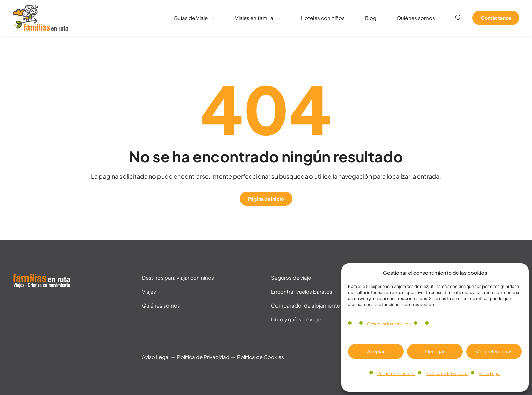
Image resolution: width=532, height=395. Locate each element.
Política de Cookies (396, 373)
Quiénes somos (416, 18)
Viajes (149, 291)
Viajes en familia (258, 18)
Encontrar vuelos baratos (302, 291)
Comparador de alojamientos (307, 305)
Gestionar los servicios (389, 324)
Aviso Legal (490, 373)
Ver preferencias (494, 351)
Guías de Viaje (194, 18)
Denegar (435, 351)
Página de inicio (266, 199)
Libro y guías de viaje (296, 319)
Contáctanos (496, 18)
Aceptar (376, 351)
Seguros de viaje (291, 278)
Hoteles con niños (323, 18)
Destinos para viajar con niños (178, 278)
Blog (371, 18)
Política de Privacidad (447, 373)
